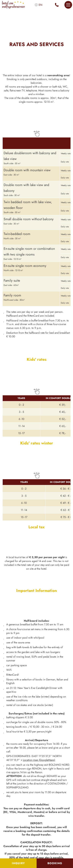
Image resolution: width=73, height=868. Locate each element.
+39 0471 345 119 (57, 5)
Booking (55, 863)
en (41, 5)
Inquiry (18, 863)
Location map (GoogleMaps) (39, 760)
